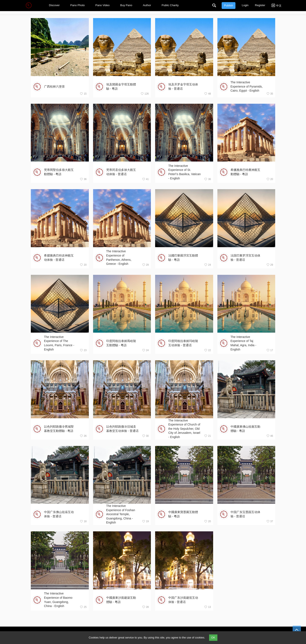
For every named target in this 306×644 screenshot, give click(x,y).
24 (208, 265)
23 (83, 350)
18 (83, 521)
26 (83, 436)
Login (245, 5)
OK (213, 638)
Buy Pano (127, 5)
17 (270, 350)
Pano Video (104, 5)
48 (208, 94)
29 (145, 265)
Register (260, 5)
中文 (277, 5)
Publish (229, 5)
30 (145, 436)
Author (148, 5)
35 (270, 94)
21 (208, 436)
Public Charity (171, 5)
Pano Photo (79, 5)
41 (145, 179)
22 (208, 350)
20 (270, 179)
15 (83, 94)
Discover (55, 5)
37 (270, 521)
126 (145, 94)
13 (208, 607)
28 (145, 607)
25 (83, 607)
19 (145, 521)
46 (270, 436)
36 (83, 179)
